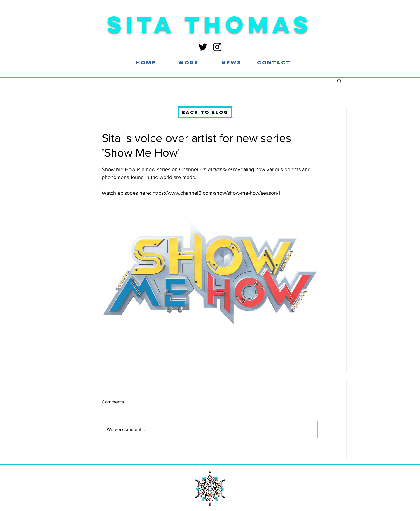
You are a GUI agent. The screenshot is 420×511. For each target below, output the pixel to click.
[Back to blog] (205, 112)
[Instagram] (217, 47)
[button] (189, 63)
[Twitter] (203, 47)
